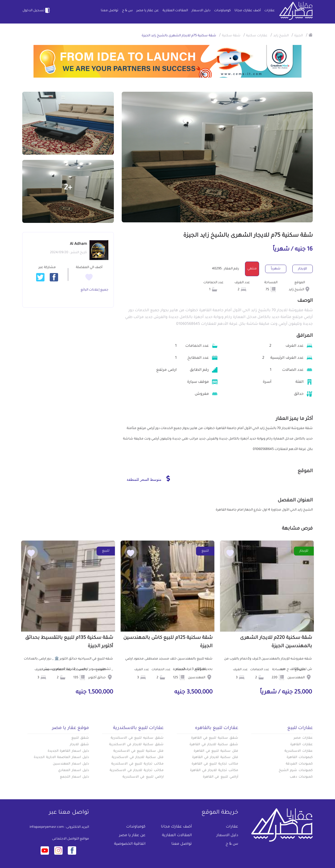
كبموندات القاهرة (300, 757)
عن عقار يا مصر (148, 11)
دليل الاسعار (201, 11)
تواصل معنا (110, 11)
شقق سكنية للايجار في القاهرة (214, 745)
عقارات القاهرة (301, 745)
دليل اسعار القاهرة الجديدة (68, 751)
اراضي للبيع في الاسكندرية (143, 777)
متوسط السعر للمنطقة (148, 478)
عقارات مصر (303, 738)
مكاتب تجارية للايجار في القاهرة (214, 771)
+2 (68, 188)
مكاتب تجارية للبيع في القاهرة (215, 764)
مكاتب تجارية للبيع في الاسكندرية (137, 764)
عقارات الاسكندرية (299, 751)
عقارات (270, 11)
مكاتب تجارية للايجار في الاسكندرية (137, 771)
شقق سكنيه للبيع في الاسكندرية (137, 738)
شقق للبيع (80, 738)
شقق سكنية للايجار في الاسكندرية (136, 745)
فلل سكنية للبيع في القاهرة (216, 751)
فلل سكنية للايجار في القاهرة (215, 757)
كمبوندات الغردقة (299, 764)
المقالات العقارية (175, 11)
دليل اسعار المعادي (74, 771)
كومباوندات (222, 11)
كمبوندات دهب (301, 777)
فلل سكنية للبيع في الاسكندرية (138, 751)
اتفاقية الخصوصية (130, 844)
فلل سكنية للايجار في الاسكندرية (138, 757)
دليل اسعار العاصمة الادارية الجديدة (61, 757)
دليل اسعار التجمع (74, 777)
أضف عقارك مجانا (248, 11)
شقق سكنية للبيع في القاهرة (215, 738)
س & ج (127, 11)
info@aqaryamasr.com (47, 827)
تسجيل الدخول (37, 10)
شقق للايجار (79, 745)
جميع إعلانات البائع (94, 290)
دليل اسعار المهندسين (71, 764)
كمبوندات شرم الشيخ (296, 771)
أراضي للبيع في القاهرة (220, 777)
